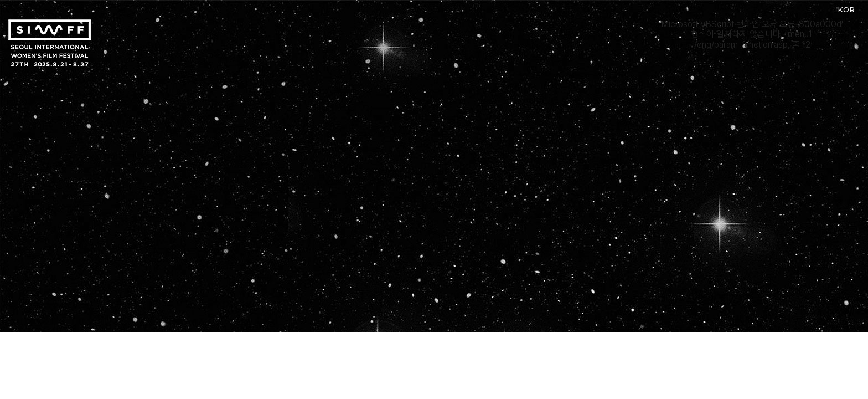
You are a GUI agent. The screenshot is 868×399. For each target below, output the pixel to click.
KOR (846, 9)
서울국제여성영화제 (50, 43)
